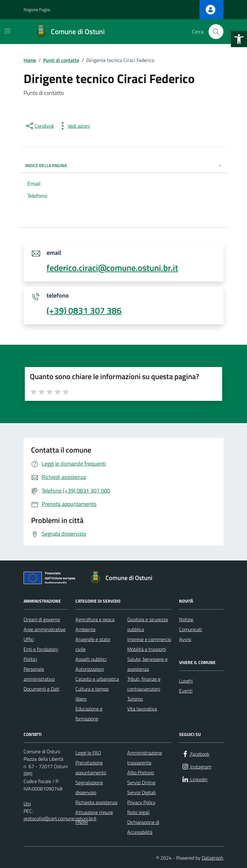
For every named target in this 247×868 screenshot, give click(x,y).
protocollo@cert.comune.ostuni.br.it (60, 818)
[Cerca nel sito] (216, 32)
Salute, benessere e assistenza (147, 664)
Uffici (29, 639)
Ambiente (85, 629)
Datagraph (213, 858)
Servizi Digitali (141, 792)
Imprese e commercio (149, 639)
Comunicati (191, 629)
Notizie (186, 619)
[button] (239, 39)
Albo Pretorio (141, 773)
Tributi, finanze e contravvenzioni (144, 684)
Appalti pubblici (91, 659)
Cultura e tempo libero (92, 694)
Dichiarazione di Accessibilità (143, 827)
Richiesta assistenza (96, 802)
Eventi (186, 691)
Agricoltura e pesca (95, 619)
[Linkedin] (195, 779)
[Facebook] (195, 754)
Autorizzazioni (90, 669)
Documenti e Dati (41, 689)
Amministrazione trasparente (145, 758)
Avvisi (185, 639)
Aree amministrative (45, 629)
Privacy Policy (141, 802)
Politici (30, 659)
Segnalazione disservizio (89, 787)
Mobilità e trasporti (147, 649)
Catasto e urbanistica (97, 679)
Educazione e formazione (89, 714)
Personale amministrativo (39, 674)
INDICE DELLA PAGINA (123, 165)
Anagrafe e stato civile (93, 644)
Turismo (135, 699)
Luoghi (186, 681)
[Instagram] (196, 767)
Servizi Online (141, 782)
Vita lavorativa (142, 709)
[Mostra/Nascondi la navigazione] (7, 31)
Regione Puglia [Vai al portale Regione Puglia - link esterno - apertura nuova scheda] (37, 9)
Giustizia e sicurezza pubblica (148, 624)
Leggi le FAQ (88, 753)
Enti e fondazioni (41, 649)
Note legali (138, 812)
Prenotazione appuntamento (91, 768)
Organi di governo (42, 619)
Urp (27, 804)
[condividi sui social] (39, 126)
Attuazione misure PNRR (94, 817)
